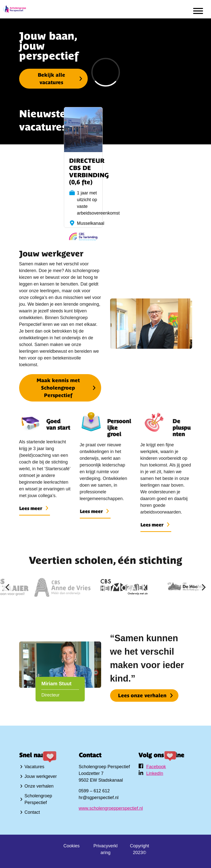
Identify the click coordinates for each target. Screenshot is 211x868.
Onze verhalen (39, 786)
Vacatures (35, 767)
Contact (32, 812)
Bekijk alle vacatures (51, 79)
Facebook (156, 767)
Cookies (71, 846)
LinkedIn (155, 773)
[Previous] (8, 587)
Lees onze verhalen (142, 695)
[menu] (198, 12)
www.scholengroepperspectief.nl (111, 808)
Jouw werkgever (41, 776)
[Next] (203, 587)
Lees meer (31, 508)
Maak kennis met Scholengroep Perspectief (58, 388)
